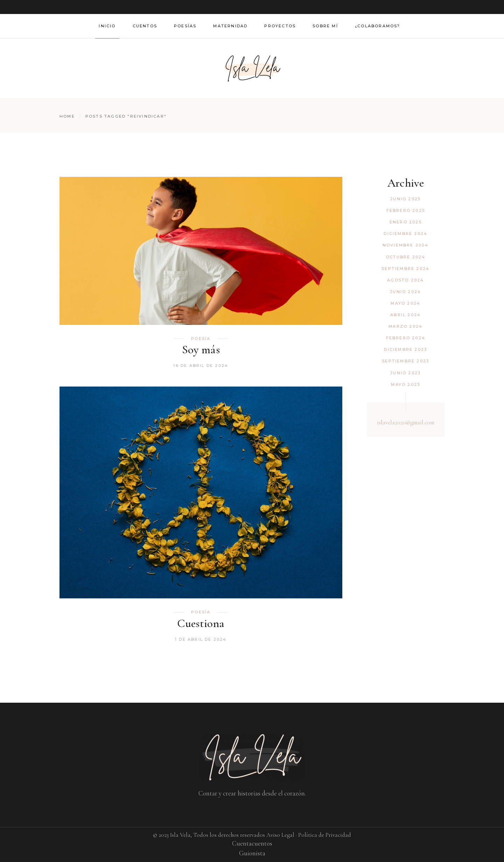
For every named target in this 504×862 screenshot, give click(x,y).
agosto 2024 (405, 280)
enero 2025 (406, 222)
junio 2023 (405, 373)
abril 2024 (405, 315)
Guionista (252, 853)
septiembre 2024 (405, 269)
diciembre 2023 (405, 349)
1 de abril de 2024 (201, 639)
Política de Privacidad (325, 835)
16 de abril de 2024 (201, 366)
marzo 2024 (405, 326)
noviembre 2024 (406, 245)
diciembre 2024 (405, 234)
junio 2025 (405, 199)
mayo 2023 (405, 384)
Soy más (201, 350)
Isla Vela (180, 835)
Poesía (201, 339)
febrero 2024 (406, 338)
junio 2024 (405, 292)
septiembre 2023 (405, 361)
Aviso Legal (280, 835)
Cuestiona (201, 623)
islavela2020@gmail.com (406, 422)
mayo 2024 (405, 303)
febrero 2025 (406, 210)
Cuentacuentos (252, 843)
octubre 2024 (405, 257)
